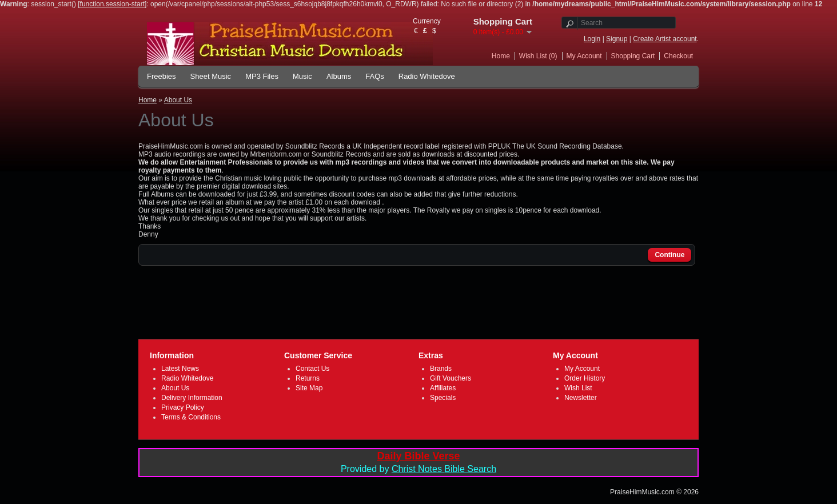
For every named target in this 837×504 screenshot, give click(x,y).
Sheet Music (211, 76)
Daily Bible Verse (418, 456)
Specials (443, 398)
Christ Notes (418, 469)
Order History (585, 378)
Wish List (578, 388)
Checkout (678, 56)
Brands (441, 369)
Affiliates (443, 388)
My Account (584, 56)
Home (501, 56)
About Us (178, 100)
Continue (669, 255)
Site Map (309, 388)
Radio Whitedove (427, 76)
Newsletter (581, 398)
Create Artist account (665, 39)
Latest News (180, 369)
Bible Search (470, 469)
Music (302, 76)
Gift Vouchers (451, 378)
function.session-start (112, 4)
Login (592, 39)
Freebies (162, 76)
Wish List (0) (538, 56)
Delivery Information (192, 398)
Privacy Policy (183, 407)
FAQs (375, 76)
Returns (308, 378)
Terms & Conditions (191, 417)
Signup (617, 39)
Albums (339, 76)
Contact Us (312, 369)
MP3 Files (262, 76)
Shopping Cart (633, 56)
